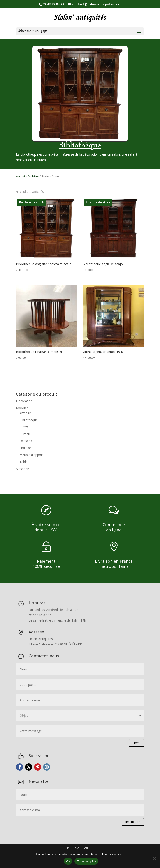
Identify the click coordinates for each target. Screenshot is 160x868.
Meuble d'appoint (32, 455)
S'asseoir (23, 469)
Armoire (25, 413)
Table (23, 462)
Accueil (21, 176)
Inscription (133, 822)
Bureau (25, 434)
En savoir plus (86, 861)
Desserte (26, 441)
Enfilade (25, 448)
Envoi (136, 743)
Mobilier (34, 176)
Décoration (24, 401)
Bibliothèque (29, 420)
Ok (68, 861)
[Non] (154, 858)
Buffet (24, 427)
